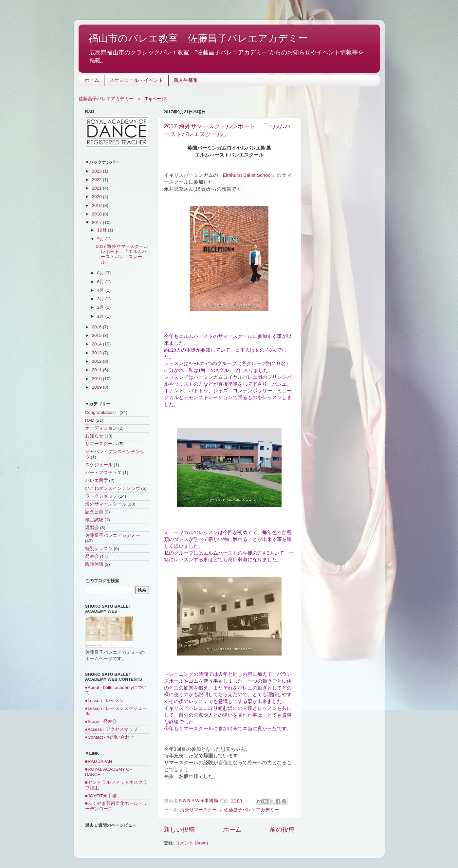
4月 (101, 290)
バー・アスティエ (103, 473)
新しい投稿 (179, 830)
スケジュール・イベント (136, 81)
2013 (97, 353)
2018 (97, 214)
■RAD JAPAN (99, 761)
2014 (97, 344)
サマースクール (101, 444)
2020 (97, 197)
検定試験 (94, 520)
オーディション (101, 428)
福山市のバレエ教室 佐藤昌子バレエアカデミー (198, 38)
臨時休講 (94, 564)
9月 (101, 239)
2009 (97, 387)
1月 (101, 316)
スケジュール (99, 465)
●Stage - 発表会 (101, 721)
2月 (101, 307)
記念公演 (94, 512)
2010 (97, 379)
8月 (101, 273)
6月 (101, 282)
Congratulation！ (102, 412)
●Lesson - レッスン (105, 701)
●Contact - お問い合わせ (110, 737)
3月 (101, 299)
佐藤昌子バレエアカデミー (251, 810)
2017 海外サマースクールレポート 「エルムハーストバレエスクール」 (122, 254)
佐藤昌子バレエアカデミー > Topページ (122, 99)
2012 (97, 361)
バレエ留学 (97, 480)
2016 (97, 327)
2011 (97, 370)
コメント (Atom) (192, 843)
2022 (97, 180)
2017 (97, 222)
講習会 (92, 528)
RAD (90, 420)
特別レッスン (99, 549)
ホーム (92, 81)
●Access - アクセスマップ (112, 729)
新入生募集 (186, 81)
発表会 (92, 556)
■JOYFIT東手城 (101, 796)
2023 (97, 171)
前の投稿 (282, 830)
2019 (97, 205)
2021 (97, 188)
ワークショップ (101, 496)
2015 (97, 335)
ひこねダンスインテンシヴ (113, 488)
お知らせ (94, 436)
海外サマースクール (201, 810)
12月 (103, 230)
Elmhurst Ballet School (247, 175)
